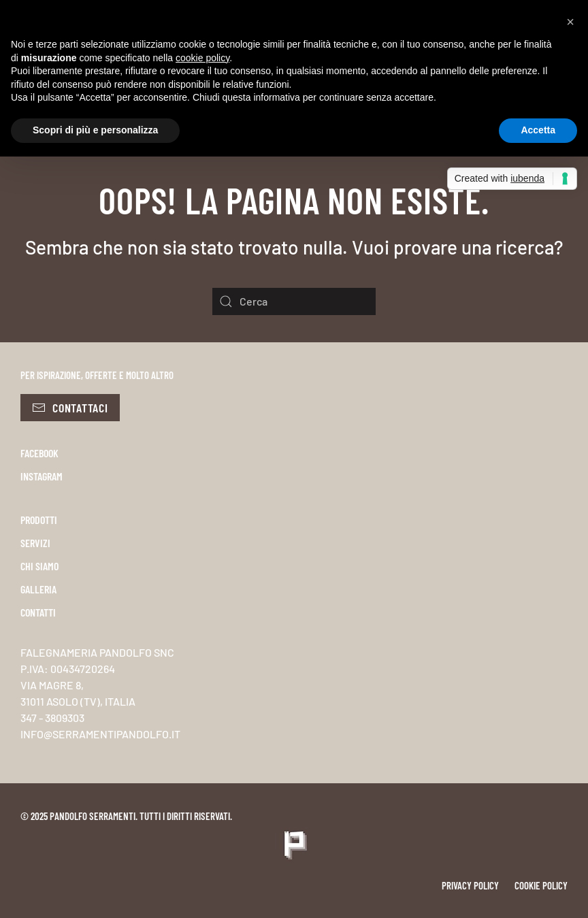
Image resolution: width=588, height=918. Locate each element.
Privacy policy (470, 885)
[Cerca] (294, 301)
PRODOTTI (39, 520)
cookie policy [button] (202, 58)
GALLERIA (38, 589)
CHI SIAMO (39, 566)
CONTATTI (38, 612)
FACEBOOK (39, 453)
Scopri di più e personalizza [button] (95, 130)
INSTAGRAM (42, 476)
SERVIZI (35, 543)
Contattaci (70, 408)
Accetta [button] (538, 130)
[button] (570, 22)
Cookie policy (541, 885)
